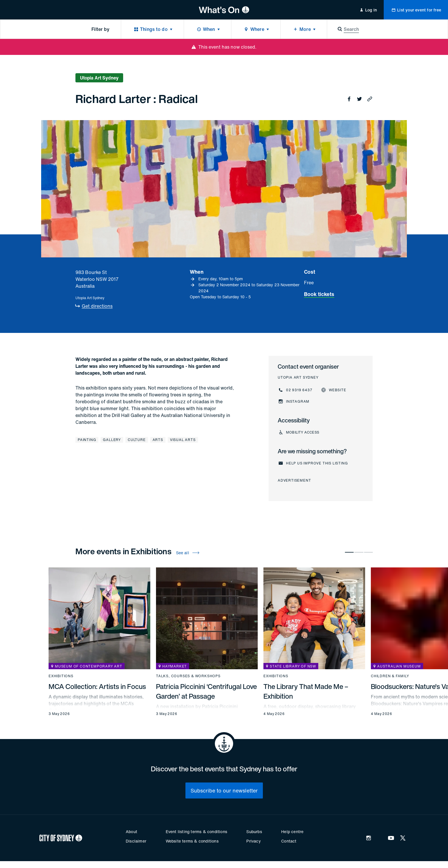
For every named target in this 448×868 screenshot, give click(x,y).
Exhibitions (61, 676)
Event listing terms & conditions (196, 832)
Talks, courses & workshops (188, 676)
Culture (137, 440)
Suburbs (254, 832)
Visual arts (183, 440)
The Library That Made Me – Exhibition (306, 691)
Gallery (112, 440)
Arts (158, 440)
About (131, 832)
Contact (289, 841)
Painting (87, 440)
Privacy (253, 841)
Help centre (292, 832)
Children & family (390, 676)
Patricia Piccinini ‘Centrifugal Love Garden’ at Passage (206, 691)
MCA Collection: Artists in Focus (97, 686)
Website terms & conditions (192, 841)
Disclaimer (136, 841)
